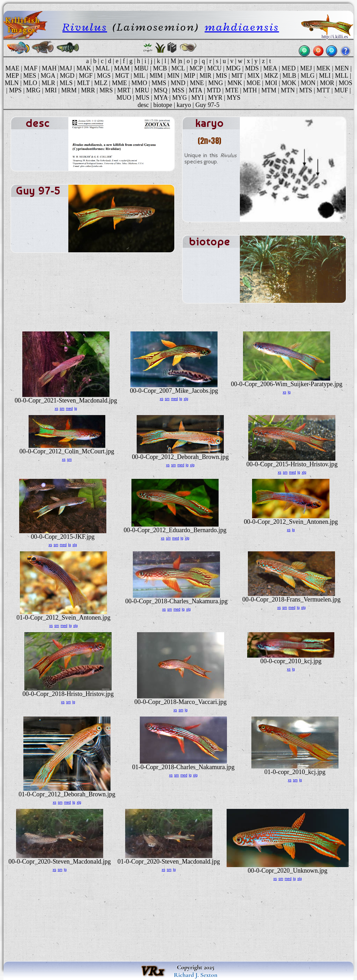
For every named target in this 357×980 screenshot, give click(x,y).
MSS (178, 90)
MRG (33, 90)
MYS (233, 98)
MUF (341, 90)
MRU (142, 90)
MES (30, 76)
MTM (269, 90)
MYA (161, 98)
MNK (235, 83)
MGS (104, 76)
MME (119, 83)
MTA (195, 90)
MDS (252, 68)
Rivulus (85, 27)
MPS (15, 90)
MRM (69, 90)
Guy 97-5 (207, 105)
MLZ (101, 83)
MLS (66, 83)
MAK (84, 68)
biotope (163, 105)
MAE (12, 68)
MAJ (66, 68)
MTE (232, 90)
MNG (215, 83)
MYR (215, 98)
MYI (198, 98)
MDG (233, 68)
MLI (325, 76)
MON (308, 83)
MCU (214, 68)
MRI (51, 90)
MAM (122, 68)
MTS (306, 90)
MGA (48, 76)
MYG (180, 98)
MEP (12, 76)
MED (289, 68)
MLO (30, 83)
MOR (327, 83)
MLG (307, 76)
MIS (221, 76)
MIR (205, 76)
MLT (83, 83)
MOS (345, 83)
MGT (122, 76)
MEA (270, 68)
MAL (102, 68)
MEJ (306, 68)
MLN (12, 83)
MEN (342, 68)
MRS (106, 90)
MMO (139, 83)
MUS (142, 98)
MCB (160, 68)
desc (143, 105)
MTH (250, 90)
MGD (67, 76)
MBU (141, 68)
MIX (254, 76)
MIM (156, 76)
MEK (323, 68)
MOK (289, 83)
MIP (189, 76)
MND (178, 83)
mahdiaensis (242, 27)
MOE (253, 83)
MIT (237, 76)
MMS (159, 83)
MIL (139, 76)
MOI (271, 83)
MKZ (271, 76)
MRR (88, 90)
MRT (124, 90)
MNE (197, 83)
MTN (288, 90)
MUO (124, 98)
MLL (342, 76)
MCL (178, 68)
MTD (214, 90)
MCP (196, 68)
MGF (86, 76)
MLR (48, 83)
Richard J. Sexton (196, 975)
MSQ (161, 90)
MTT (323, 90)
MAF (31, 68)
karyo (184, 105)
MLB (289, 76)
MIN (173, 76)
